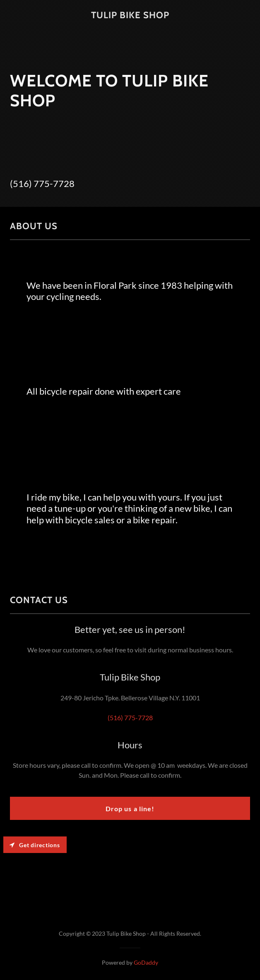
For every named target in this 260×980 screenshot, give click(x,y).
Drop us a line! (130, 809)
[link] (130, 16)
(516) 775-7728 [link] (42, 183)
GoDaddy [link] (146, 962)
